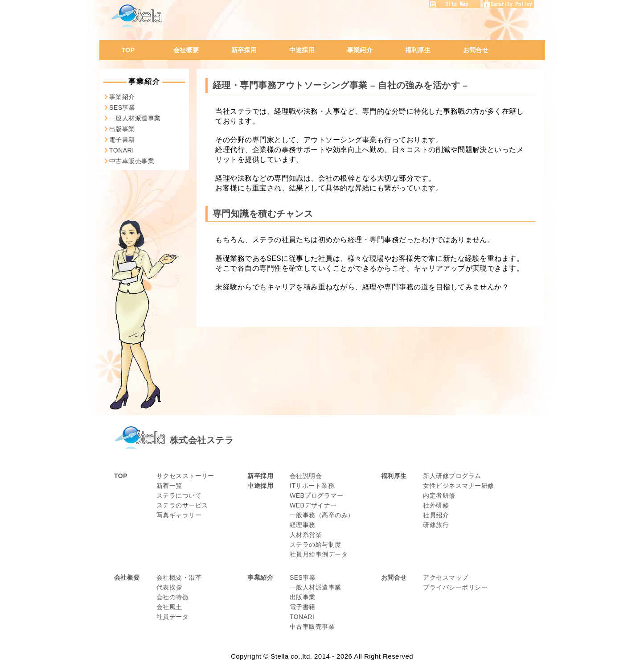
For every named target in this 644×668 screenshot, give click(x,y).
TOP (128, 50)
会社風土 (169, 607)
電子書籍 (122, 140)
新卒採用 (244, 50)
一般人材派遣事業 (135, 118)
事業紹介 (360, 50)
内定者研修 (439, 495)
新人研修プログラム (452, 476)
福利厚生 (418, 50)
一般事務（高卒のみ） (322, 515)
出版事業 (122, 129)
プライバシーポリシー (455, 587)
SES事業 (122, 107)
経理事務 (303, 525)
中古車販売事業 (132, 161)
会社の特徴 (172, 597)
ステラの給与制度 (316, 544)
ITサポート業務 (312, 486)
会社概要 (186, 50)
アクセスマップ (445, 577)
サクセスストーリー (185, 476)
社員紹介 (436, 515)
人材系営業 (306, 535)
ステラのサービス (182, 505)
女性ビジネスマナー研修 (458, 486)
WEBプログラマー (316, 495)
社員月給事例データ (319, 554)
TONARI (122, 150)
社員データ (172, 617)
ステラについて (179, 495)
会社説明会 (306, 476)
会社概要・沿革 (179, 577)
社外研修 (436, 505)
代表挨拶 (169, 587)
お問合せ (476, 50)
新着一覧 (169, 486)
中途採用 (302, 50)
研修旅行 (436, 525)
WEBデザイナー (313, 505)
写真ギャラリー (179, 515)
